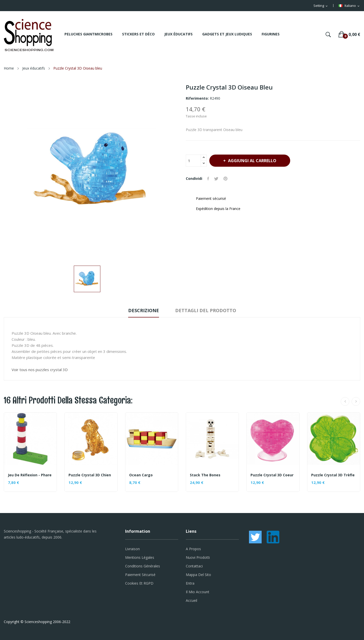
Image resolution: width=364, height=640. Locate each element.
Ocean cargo (141, 475)
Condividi (208, 179)
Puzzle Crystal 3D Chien (90, 475)
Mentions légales (140, 557)
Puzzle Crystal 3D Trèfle (333, 475)
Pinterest (225, 179)
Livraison (132, 549)
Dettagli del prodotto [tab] (206, 310)
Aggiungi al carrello (252, 161)
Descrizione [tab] (144, 310)
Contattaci (194, 566)
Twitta (216, 179)
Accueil (191, 600)
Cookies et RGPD (139, 583)
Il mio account (198, 592)
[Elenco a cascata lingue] (349, 6)
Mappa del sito (198, 575)
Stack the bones (205, 475)
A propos (193, 549)
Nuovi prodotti (198, 557)
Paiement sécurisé (140, 575)
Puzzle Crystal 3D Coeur (272, 475)
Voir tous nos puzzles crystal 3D (40, 370)
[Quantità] (193, 161)
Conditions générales (143, 566)
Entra (190, 583)
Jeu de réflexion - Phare (30, 475)
